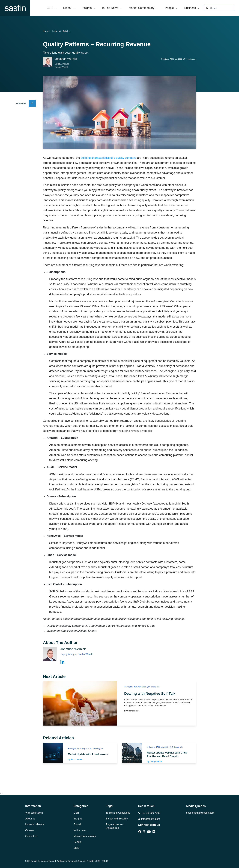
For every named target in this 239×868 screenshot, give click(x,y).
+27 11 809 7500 (149, 813)
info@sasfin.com (149, 819)
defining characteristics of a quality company (109, 158)
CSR (50, 8)
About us (30, 819)
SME (76, 848)
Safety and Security (117, 819)
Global (67, 8)
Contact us (31, 836)
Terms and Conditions (118, 813)
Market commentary (85, 836)
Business (190, 8)
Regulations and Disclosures (115, 826)
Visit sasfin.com (34, 813)
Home (47, 31)
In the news (80, 830)
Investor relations (35, 824)
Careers (30, 830)
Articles (66, 31)
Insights (87, 8)
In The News (110, 8)
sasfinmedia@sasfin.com (200, 813)
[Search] (222, 8)
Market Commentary (142, 8)
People (169, 8)
